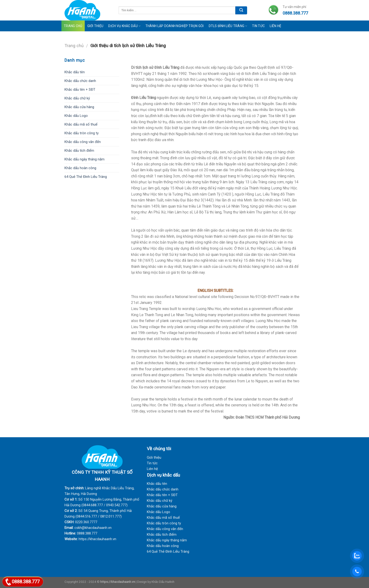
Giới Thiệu (95, 26)
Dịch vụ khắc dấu (124, 26)
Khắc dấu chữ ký (77, 98)
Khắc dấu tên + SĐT (80, 90)
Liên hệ (152, 469)
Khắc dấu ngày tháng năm (84, 159)
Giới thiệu (154, 457)
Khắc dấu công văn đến (83, 142)
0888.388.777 (26, 582)
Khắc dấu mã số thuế (81, 124)
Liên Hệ (275, 26)
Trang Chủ (73, 26)
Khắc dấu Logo (76, 116)
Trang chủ (74, 46)
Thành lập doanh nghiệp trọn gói (175, 26)
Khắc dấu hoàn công (80, 168)
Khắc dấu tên (75, 72)
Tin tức (258, 26)
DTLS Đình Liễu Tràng (228, 26)
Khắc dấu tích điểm (79, 151)
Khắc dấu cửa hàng (79, 107)
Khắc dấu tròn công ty (82, 133)
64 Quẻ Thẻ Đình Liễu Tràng (86, 177)
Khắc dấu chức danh (80, 81)
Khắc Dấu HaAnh (163, 582)
